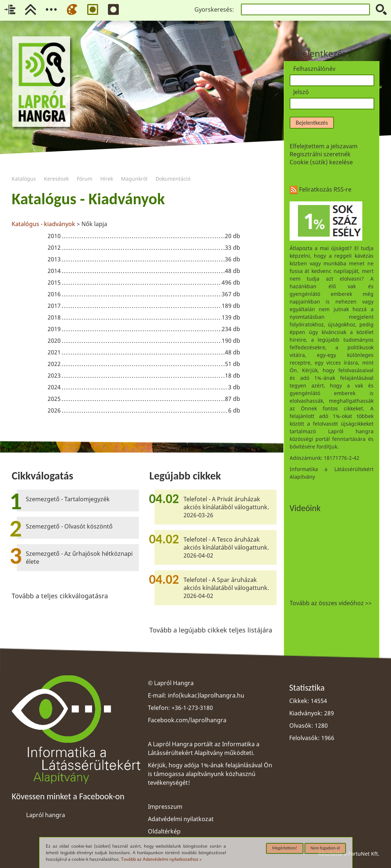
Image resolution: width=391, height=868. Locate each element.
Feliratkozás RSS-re (321, 189)
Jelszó (301, 92)
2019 (54, 329)
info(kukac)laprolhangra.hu (206, 695)
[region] (144, 304)
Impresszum (165, 807)
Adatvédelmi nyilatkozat (181, 819)
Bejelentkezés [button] (312, 123)
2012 (54, 248)
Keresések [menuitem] (56, 169)
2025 (54, 399)
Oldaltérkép (164, 831)
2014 (54, 271)
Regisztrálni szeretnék (320, 154)
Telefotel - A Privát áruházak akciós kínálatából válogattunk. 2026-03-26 (226, 507)
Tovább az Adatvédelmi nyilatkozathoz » (161, 859)
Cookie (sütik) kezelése (321, 162)
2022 (54, 364)
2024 (54, 387)
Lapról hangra (46, 815)
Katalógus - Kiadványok (88, 199)
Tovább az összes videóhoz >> (331, 603)
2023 (54, 375)
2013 (54, 259)
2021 (54, 352)
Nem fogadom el (325, 848)
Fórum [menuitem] (84, 169)
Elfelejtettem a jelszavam (324, 146)
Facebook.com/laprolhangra (187, 720)
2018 (54, 317)
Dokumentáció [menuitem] (173, 169)
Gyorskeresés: (214, 9)
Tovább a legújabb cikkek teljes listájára (211, 630)
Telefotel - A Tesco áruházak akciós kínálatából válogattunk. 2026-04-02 (226, 547)
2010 (54, 236)
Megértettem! (285, 848)
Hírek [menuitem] (107, 169)
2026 (54, 410)
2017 (54, 306)
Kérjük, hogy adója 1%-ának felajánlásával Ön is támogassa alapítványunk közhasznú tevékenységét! (210, 774)
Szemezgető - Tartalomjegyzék (68, 499)
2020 (54, 341)
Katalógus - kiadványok (43, 224)
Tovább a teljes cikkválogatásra (60, 596)
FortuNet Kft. (364, 854)
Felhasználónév (314, 69)
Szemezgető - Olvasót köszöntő (69, 526)
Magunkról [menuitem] (134, 169)
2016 (54, 294)
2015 (54, 282)
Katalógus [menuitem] (24, 169)
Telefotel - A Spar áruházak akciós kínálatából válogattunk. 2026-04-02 (226, 588)
